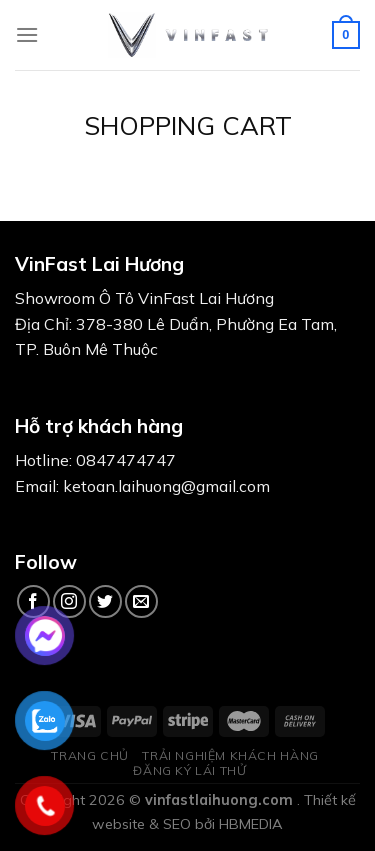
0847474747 (126, 460)
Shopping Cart (188, 125)
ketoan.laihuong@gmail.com (166, 486)
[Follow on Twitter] (105, 601)
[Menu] (27, 34)
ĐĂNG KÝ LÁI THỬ (189, 770)
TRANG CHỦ (90, 755)
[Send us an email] (141, 601)
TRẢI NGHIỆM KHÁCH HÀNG (230, 755)
